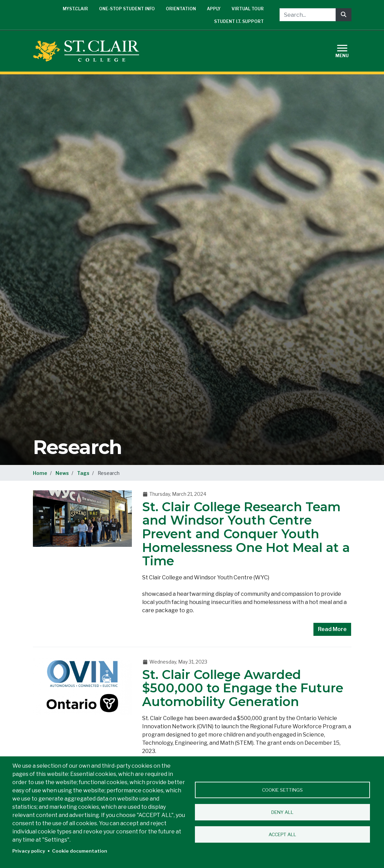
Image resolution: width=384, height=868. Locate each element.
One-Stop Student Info (127, 9)
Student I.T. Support (239, 21)
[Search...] (308, 15)
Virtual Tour (248, 9)
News (62, 473)
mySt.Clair (75, 9)
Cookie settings (282, 790)
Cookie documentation (80, 851)
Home (40, 473)
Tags (83, 473)
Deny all (282, 812)
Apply (214, 9)
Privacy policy (29, 851)
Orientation (181, 9)
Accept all (282, 834)
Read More (332, 629)
